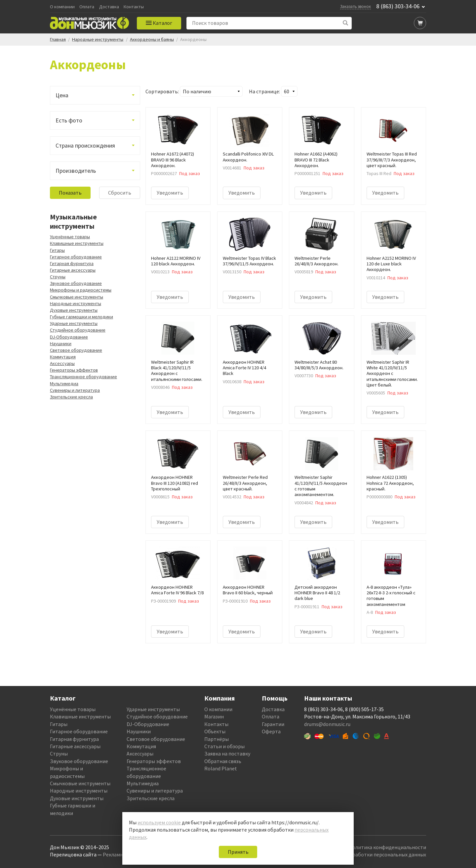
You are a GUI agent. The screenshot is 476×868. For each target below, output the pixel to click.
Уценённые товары (70, 237)
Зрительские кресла (71, 397)
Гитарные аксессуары (73, 270)
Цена (62, 95)
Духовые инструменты (74, 310)
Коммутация (63, 357)
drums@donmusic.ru (327, 724)
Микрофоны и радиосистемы (81, 290)
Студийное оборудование (78, 330)
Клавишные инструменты (77, 243)
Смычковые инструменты (77, 297)
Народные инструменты (76, 303)
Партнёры (217, 739)
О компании (62, 7)
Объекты (215, 731)
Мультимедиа (64, 384)
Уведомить (170, 193)
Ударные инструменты (74, 323)
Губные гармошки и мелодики (81, 317)
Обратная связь (223, 761)
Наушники (61, 343)
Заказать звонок (356, 6)
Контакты (134, 7)
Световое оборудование (76, 350)
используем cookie (159, 822)
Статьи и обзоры (224, 746)
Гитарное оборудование (76, 257)
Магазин (214, 716)
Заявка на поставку (227, 754)
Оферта (271, 731)
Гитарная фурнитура (72, 263)
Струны (58, 277)
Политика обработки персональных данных (374, 854)
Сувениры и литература (75, 390)
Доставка (109, 7)
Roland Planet (221, 768)
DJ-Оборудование (69, 337)
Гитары (57, 250)
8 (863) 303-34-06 (398, 6)
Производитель (76, 171)
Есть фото (69, 120)
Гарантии (273, 724)
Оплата (87, 7)
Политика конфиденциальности (387, 847)
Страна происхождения (85, 146)
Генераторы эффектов (74, 370)
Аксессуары (62, 363)
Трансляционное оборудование (83, 377)
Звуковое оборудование (76, 283)
